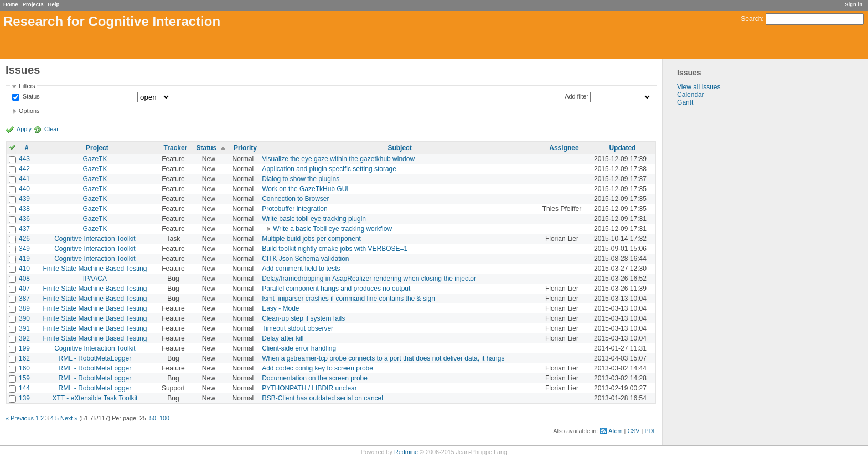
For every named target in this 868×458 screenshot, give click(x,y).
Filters (27, 86)
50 (153, 418)
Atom (615, 431)
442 (24, 169)
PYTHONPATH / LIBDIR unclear (309, 388)
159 (24, 378)
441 (24, 179)
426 (24, 239)
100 (164, 418)
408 (24, 279)
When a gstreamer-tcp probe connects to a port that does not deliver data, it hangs (383, 358)
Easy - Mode (280, 308)
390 (24, 318)
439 (24, 199)
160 (24, 368)
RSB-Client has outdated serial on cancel (322, 398)
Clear (51, 129)
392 (24, 338)
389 (24, 308)
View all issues (699, 87)
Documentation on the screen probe (315, 378)
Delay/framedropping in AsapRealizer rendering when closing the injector (369, 279)
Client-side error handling (299, 348)
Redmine (406, 452)
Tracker (176, 148)
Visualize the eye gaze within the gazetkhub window (338, 159)
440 (24, 189)
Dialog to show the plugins (301, 179)
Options (29, 111)
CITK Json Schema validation (305, 259)
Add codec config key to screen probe (317, 368)
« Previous (20, 418)
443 (24, 159)
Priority (245, 148)
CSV (633, 431)
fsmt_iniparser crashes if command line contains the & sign (348, 299)
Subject (399, 148)
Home (11, 4)
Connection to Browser (295, 199)
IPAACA (95, 279)
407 (24, 289)
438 (24, 209)
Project (97, 148)
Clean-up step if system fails (303, 318)
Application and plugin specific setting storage (329, 169)
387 (24, 299)
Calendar (691, 95)
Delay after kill (283, 338)
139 (24, 398)
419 (24, 259)
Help (54, 4)
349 (24, 249)
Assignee (564, 148)
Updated (622, 148)
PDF (650, 431)
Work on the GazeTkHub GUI (305, 189)
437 (24, 229)
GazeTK (95, 159)
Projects (33, 4)
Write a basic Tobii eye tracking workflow (332, 229)
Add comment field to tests (301, 269)
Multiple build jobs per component (311, 239)
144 (24, 388)
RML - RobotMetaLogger (95, 358)
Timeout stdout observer (298, 328)
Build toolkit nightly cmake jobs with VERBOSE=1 (335, 249)
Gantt (685, 102)
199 (24, 348)
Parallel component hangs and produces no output (336, 289)
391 (24, 328)
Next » (69, 418)
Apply (24, 129)
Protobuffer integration (295, 209)
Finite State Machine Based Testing (95, 269)
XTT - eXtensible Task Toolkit (95, 398)
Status (30, 97)
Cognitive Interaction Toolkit (95, 239)
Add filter (577, 96)
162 (24, 358)
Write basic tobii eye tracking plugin (314, 219)
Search (751, 19)
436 (24, 219)
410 (24, 269)
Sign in (854, 4)
